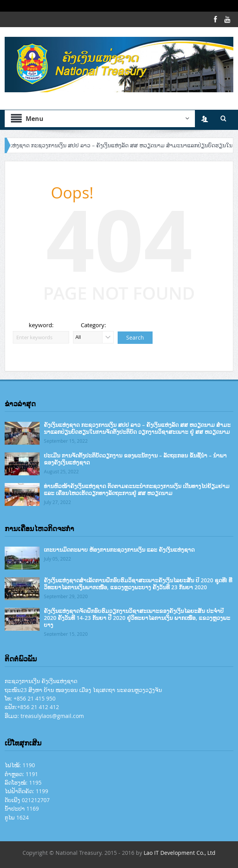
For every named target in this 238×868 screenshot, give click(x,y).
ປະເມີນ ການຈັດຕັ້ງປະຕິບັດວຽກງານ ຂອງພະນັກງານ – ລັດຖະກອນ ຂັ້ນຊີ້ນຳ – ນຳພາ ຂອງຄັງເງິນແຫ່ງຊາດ (135, 459)
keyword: (41, 325)
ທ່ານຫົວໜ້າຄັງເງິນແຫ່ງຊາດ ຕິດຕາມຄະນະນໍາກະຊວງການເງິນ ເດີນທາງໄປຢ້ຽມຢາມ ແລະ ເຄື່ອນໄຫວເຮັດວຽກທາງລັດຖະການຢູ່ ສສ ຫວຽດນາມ (137, 489)
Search (135, 337)
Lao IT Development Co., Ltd (180, 853)
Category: (93, 325)
